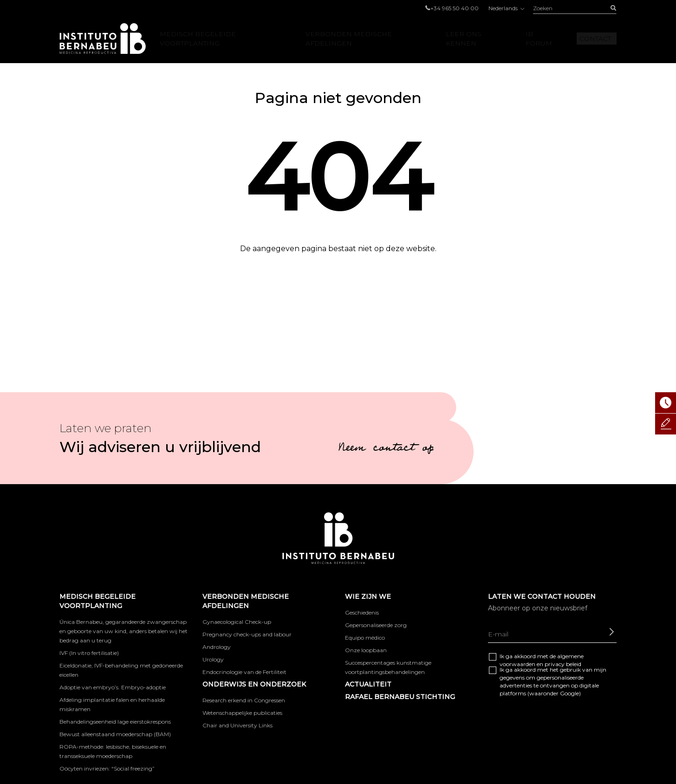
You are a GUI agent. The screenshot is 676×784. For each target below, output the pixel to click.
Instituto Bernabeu (103, 39)
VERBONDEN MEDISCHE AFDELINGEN (349, 39)
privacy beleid (563, 664)
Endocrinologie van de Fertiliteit (244, 672)
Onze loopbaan (366, 650)
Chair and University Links (237, 725)
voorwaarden (517, 664)
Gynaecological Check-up (237, 622)
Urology (213, 659)
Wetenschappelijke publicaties (242, 713)
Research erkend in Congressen (244, 700)
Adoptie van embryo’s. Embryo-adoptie (113, 687)
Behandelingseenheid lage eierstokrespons (115, 722)
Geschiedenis (362, 612)
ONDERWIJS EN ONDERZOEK (254, 684)
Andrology (217, 647)
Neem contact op (386, 449)
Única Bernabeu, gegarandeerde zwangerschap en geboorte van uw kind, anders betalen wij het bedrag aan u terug (123, 631)
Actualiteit (368, 684)
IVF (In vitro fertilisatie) (89, 653)
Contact (595, 39)
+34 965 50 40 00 (455, 8)
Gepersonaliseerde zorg (376, 625)
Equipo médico (365, 638)
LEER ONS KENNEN (464, 39)
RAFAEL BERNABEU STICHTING (400, 697)
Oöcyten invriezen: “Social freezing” (107, 768)
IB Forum (539, 39)
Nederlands (506, 8)
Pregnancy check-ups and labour (247, 634)
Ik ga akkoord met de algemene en (542, 660)
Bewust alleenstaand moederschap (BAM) (115, 734)
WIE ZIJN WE (368, 596)
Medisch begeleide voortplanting (198, 39)
